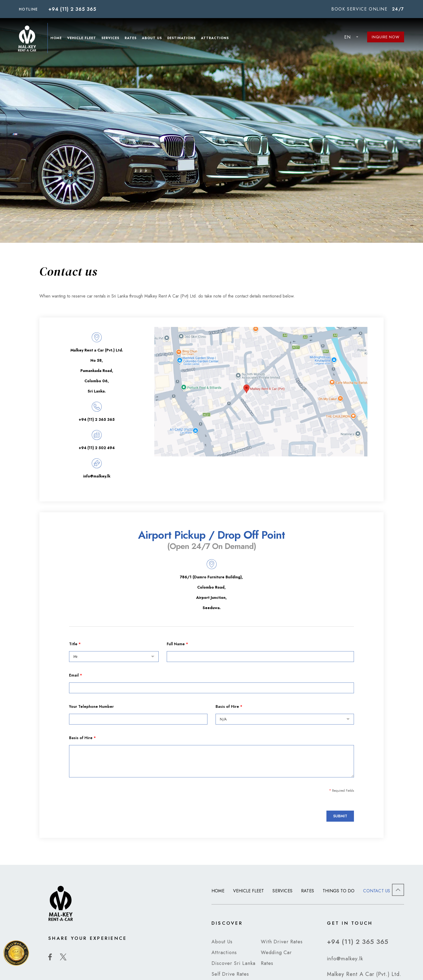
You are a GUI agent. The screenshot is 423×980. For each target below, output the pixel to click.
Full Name (177, 644)
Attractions (216, 38)
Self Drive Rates (230, 974)
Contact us (377, 891)
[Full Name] (260, 657)
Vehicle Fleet (82, 38)
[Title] (114, 657)
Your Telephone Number (91, 706)
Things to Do (339, 891)
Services (111, 38)
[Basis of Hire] (285, 719)
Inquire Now (386, 37)
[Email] (212, 688)
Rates (131, 38)
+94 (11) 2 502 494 (97, 448)
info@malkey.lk (97, 476)
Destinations (182, 38)
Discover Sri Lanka (233, 963)
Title (75, 644)
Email (76, 675)
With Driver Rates (282, 942)
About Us (153, 38)
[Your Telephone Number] (138, 719)
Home (57, 38)
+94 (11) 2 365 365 (72, 9)
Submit (340, 816)
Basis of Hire (229, 706)
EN (347, 37)
